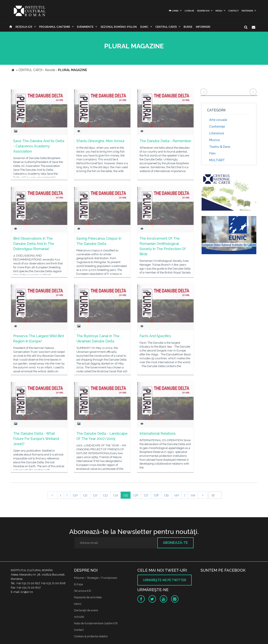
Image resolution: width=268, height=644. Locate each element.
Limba (174, 11)
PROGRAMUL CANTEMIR (55, 27)
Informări (203, 27)
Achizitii (79, 617)
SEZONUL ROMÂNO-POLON (119, 27)
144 (193, 495)
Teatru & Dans (220, 147)
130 (75, 495)
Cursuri (189, 11)
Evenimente (85, 27)
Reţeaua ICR (24, 27)
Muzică (214, 140)
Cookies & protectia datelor (91, 636)
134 (116, 495)
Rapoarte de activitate (88, 597)
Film (212, 153)
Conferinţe (217, 127)
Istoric (78, 604)
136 (136, 495)
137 (146, 495)
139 (166, 495)
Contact (233, 11)
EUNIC (144, 27)
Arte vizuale (218, 120)
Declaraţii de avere (86, 610)
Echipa (78, 584)
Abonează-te (175, 543)
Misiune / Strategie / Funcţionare (95, 578)
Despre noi (203, 11)
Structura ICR (83, 591)
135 (126, 495)
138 (156, 495)
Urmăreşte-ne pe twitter (164, 580)
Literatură (217, 133)
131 (85, 495)
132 (95, 495)
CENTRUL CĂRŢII (166, 27)
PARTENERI (247, 11)
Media (219, 11)
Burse (188, 27)
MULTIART (217, 160)
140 (177, 495)
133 (105, 495)
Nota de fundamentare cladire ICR (96, 623)
